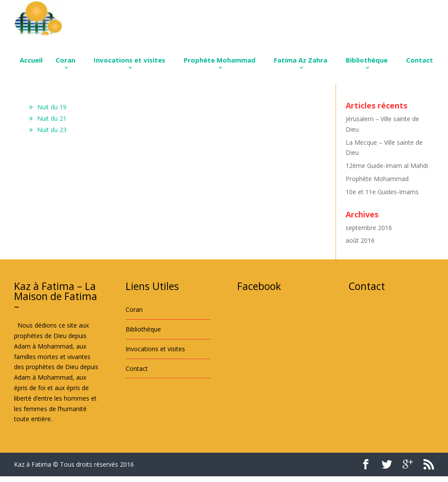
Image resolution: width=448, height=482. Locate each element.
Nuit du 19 (52, 107)
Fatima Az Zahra (301, 60)
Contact (420, 60)
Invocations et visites (129, 60)
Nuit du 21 (52, 118)
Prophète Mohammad (220, 60)
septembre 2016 (369, 228)
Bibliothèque (367, 60)
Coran (65, 60)
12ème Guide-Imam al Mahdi (387, 166)
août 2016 (360, 240)
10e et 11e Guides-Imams (382, 192)
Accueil (31, 60)
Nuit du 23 (52, 130)
